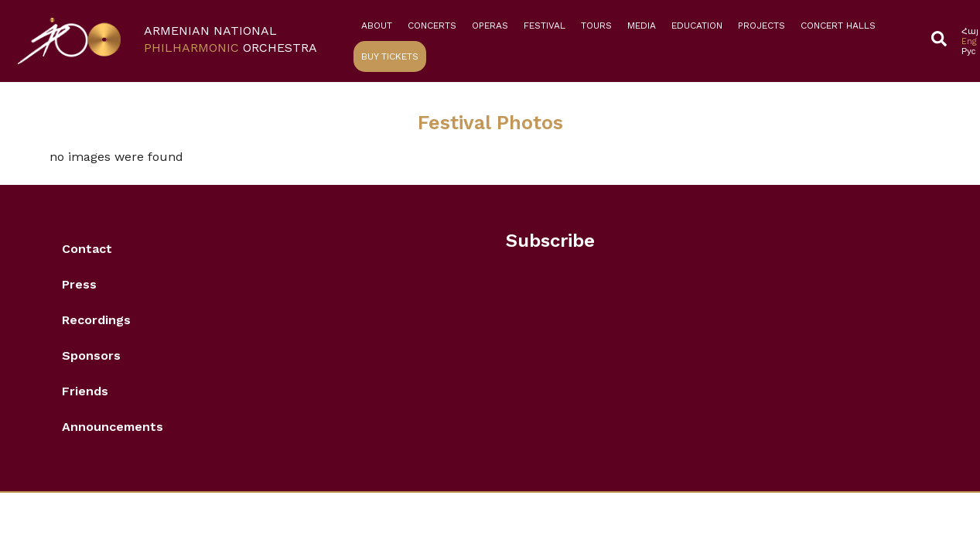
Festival (545, 26)
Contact (87, 249)
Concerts (432, 26)
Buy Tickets (390, 56)
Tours (596, 26)
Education (697, 26)
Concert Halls (838, 26)
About (377, 26)
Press (79, 284)
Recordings (96, 320)
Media (642, 26)
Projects (761, 26)
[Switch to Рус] (970, 51)
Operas (490, 26)
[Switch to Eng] (970, 41)
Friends (85, 391)
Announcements (113, 427)
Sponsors (91, 355)
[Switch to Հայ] (970, 31)
